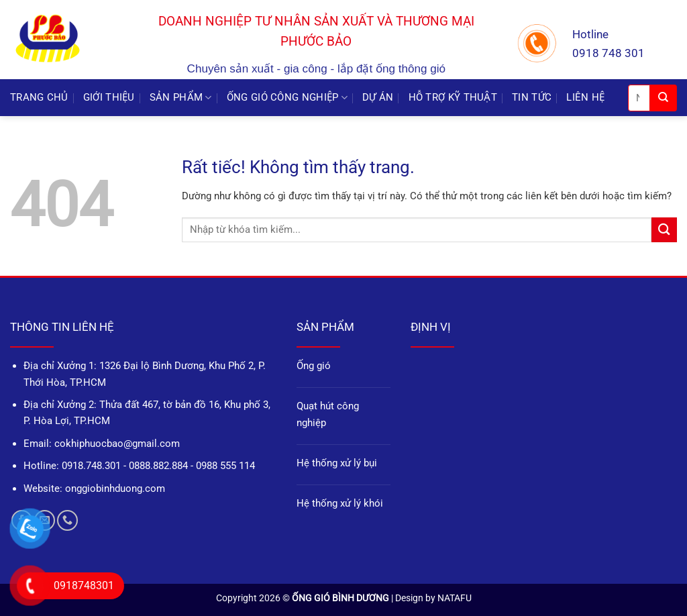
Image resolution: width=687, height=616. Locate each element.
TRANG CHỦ (39, 97)
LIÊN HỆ (585, 97)
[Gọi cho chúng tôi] (67, 520)
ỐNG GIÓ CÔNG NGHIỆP (287, 98)
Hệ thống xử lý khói (340, 503)
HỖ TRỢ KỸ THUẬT (453, 97)
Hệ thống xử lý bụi (337, 463)
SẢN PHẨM (181, 98)
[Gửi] (664, 98)
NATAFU (455, 598)
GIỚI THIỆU (109, 97)
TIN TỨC (532, 97)
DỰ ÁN (378, 97)
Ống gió (314, 366)
